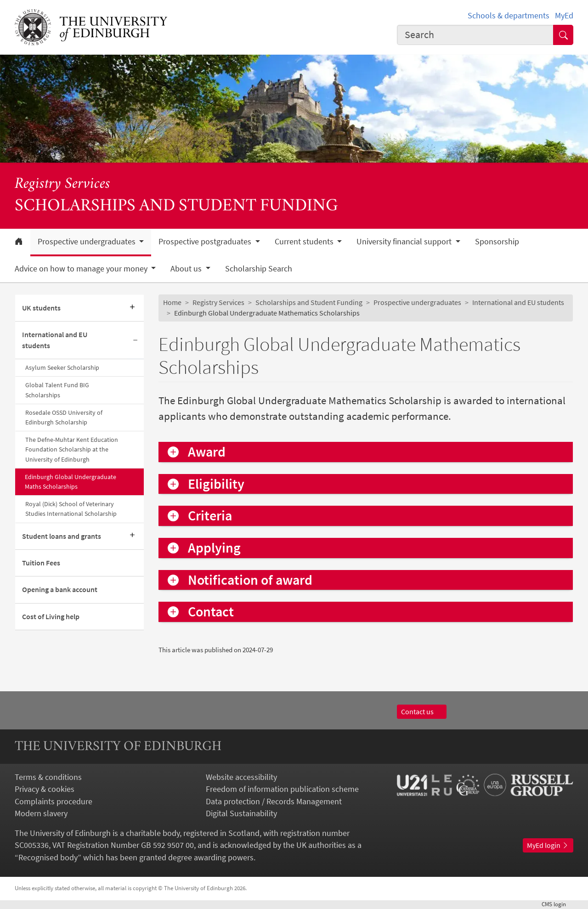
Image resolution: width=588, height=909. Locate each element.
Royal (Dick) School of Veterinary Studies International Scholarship (71, 509)
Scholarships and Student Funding (309, 302)
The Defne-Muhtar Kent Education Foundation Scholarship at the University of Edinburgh (72, 449)
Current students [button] (305, 242)
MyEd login (548, 845)
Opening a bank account (60, 590)
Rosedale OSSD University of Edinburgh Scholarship (64, 417)
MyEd (564, 16)
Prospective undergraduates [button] (88, 242)
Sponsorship (497, 242)
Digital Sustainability (241, 813)
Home (172, 302)
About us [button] (187, 269)
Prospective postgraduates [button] (206, 242)
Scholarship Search (259, 269)
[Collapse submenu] (136, 340)
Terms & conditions (48, 777)
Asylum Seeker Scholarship (62, 367)
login (557, 904)
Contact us (422, 712)
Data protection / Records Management (274, 802)
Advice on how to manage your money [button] (82, 269)
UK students (41, 308)
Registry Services (62, 184)
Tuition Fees (41, 563)
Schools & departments (509, 16)
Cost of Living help (51, 617)
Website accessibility (241, 777)
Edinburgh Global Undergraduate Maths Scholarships (71, 482)
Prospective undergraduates (417, 302)
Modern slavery (41, 813)
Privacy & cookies (45, 789)
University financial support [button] (405, 242)
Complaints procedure (54, 802)
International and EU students (55, 340)
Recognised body (48, 858)
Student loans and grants (62, 536)
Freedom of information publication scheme (282, 789)
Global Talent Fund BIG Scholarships (57, 390)
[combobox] (475, 35)
